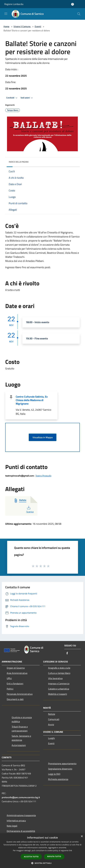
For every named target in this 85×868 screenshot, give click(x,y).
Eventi (38, 26)
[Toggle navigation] (6, 14)
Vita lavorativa (55, 678)
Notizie (52, 714)
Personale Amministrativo (20, 694)
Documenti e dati (15, 699)
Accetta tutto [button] (31, 857)
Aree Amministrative (17, 673)
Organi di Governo (16, 668)
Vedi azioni (27, 98)
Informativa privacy (16, 821)
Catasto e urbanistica (59, 689)
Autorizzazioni (19, 745)
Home (6, 26)
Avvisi (51, 724)
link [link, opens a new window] (70, 851)
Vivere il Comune (22, 26)
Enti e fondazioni (15, 684)
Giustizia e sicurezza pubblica (22, 719)
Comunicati (54, 719)
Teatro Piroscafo (43, 476)
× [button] (82, 836)
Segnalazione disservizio (60, 769)
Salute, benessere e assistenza (21, 738)
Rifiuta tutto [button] (54, 856)
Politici (10, 689)
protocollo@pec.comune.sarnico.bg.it (21, 797)
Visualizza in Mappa (43, 437)
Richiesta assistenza (58, 779)
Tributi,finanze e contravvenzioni (20, 729)
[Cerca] (79, 14)
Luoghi (51, 738)
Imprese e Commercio (59, 684)
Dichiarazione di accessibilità (21, 831)
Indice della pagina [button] (19, 162)
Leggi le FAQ (54, 774)
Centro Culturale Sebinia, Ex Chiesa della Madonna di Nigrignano (32, 400)
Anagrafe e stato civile (59, 668)
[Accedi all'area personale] (73, 4)
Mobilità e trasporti (58, 694)
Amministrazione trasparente (21, 815)
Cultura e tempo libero (59, 673)
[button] (43, 863)
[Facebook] (67, 653)
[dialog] (42, 851)
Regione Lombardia (14, 4)
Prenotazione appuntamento (62, 763)
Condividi (12, 98)
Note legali (12, 826)
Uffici (9, 678)
